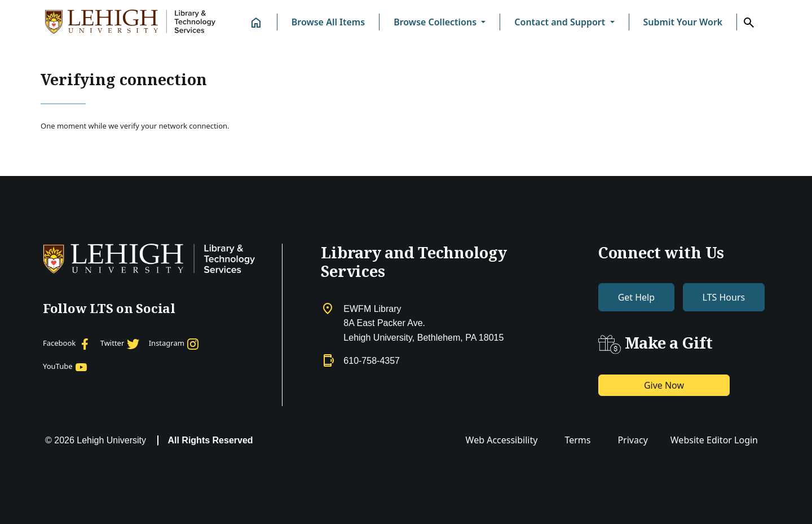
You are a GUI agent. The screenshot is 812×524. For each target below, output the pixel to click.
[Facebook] (67, 344)
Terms (577, 440)
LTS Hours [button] (724, 297)
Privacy (632, 440)
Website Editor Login (714, 440)
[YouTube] (65, 367)
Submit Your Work (683, 22)
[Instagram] (175, 344)
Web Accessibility (502, 440)
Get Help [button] (636, 297)
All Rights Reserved (210, 440)
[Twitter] (120, 344)
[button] (440, 22)
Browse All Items (328, 22)
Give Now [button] (664, 385)
